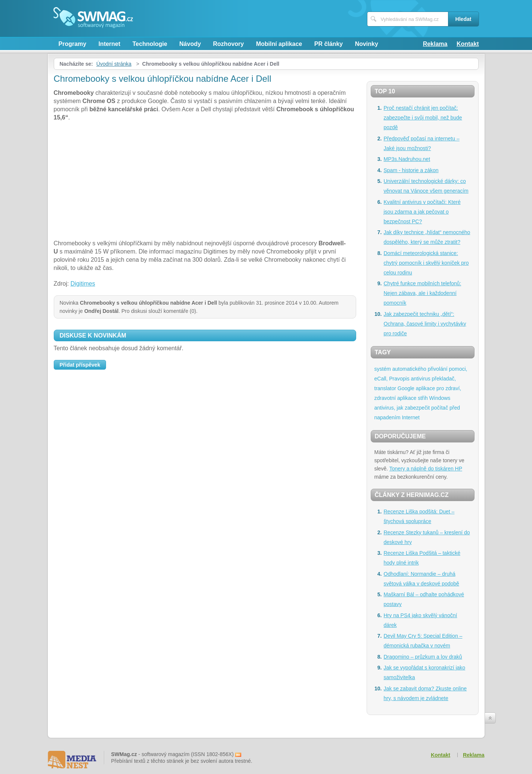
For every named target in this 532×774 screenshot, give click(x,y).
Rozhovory (229, 44)
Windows (440, 398)
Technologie (150, 44)
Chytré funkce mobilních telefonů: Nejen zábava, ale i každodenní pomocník (423, 293)
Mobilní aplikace (279, 44)
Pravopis (399, 379)
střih (423, 398)
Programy (73, 44)
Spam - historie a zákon (411, 170)
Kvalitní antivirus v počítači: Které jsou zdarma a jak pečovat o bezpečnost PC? (422, 212)
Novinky (367, 44)
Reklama (435, 44)
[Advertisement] (205, 181)
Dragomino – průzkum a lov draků (423, 657)
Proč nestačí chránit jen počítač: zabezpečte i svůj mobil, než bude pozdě (423, 118)
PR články (329, 44)
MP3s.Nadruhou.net (407, 159)
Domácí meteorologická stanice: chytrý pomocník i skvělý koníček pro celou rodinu (426, 263)
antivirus (421, 379)
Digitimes (83, 284)
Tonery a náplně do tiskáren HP (426, 469)
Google (406, 388)
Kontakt (468, 44)
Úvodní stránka (114, 64)
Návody (190, 44)
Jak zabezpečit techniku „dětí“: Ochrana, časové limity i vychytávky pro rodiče (425, 324)
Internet (110, 44)
